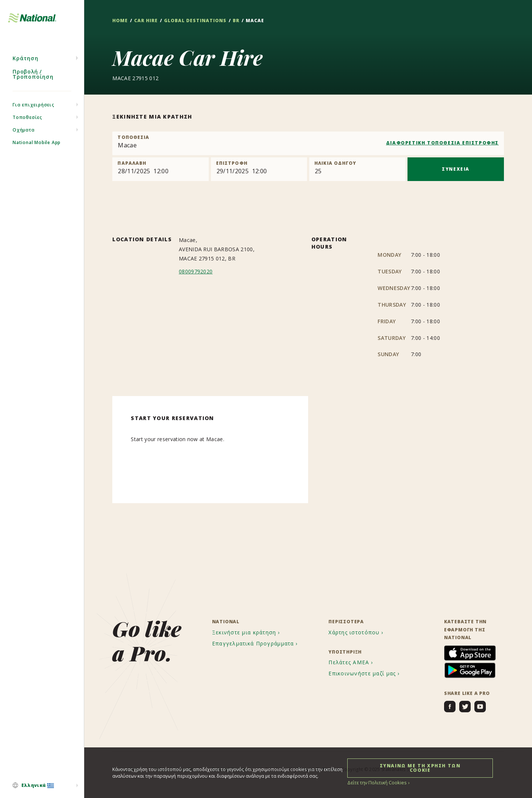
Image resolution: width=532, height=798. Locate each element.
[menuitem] (42, 786)
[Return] (259, 169)
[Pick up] (161, 169)
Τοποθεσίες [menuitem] (27, 124)
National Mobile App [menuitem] (37, 149)
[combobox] (308, 143)
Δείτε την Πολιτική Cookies (376, 782)
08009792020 (196, 271)
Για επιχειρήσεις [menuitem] (33, 111)
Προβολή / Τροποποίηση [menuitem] (33, 80)
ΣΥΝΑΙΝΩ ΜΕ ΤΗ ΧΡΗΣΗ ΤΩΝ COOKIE (420, 768)
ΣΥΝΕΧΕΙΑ (456, 169)
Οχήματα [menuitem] (24, 136)
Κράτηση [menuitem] (25, 64)
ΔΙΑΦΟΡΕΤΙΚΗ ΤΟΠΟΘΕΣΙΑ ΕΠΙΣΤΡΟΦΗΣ (442, 143)
